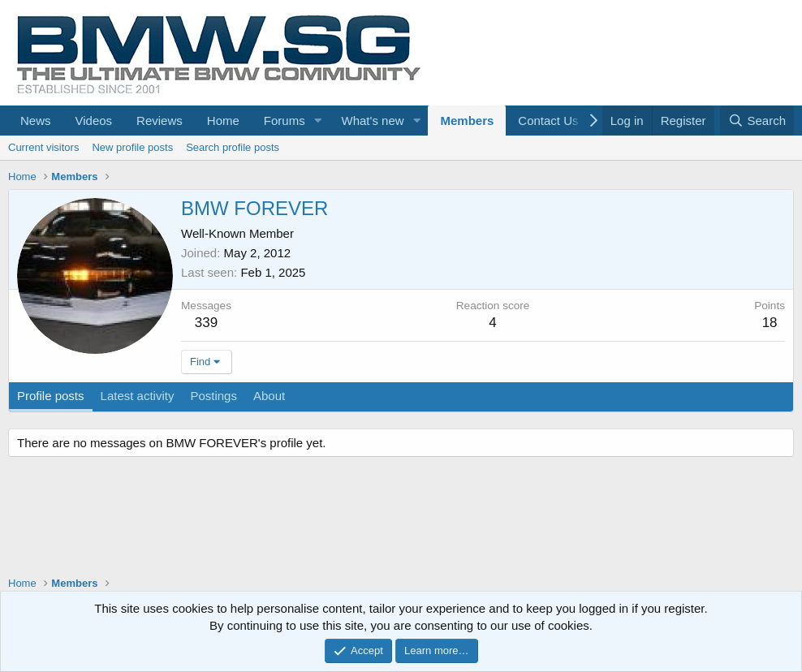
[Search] (757, 121)
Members (467, 121)
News (36, 121)
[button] (318, 121)
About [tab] (269, 396)
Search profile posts (233, 147)
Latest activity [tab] (138, 396)
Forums (285, 121)
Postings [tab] (213, 396)
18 (770, 323)
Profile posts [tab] (51, 396)
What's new (373, 121)
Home (223, 121)
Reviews (160, 121)
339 (206, 323)
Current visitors (43, 147)
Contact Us (548, 121)
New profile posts (132, 147)
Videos (94, 121)
